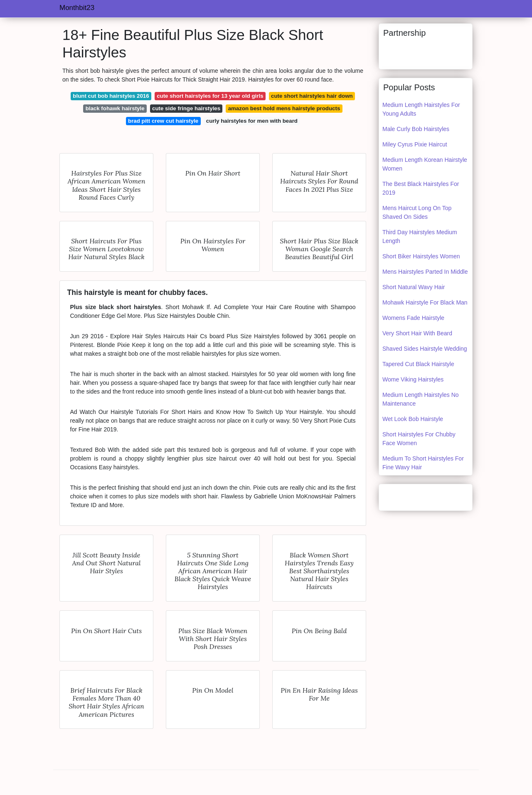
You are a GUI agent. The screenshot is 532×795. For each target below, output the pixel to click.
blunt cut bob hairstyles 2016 (111, 96)
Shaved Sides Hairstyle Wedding (425, 349)
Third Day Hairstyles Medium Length (420, 237)
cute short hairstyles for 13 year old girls (210, 96)
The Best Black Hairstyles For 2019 (421, 188)
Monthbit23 (77, 8)
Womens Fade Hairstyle (413, 318)
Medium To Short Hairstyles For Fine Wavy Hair (423, 463)
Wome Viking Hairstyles (413, 379)
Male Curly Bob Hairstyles (416, 129)
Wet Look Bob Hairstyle (413, 419)
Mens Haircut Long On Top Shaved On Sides (417, 212)
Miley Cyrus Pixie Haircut (415, 144)
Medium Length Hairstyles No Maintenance (421, 399)
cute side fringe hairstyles (186, 108)
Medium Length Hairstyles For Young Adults (421, 109)
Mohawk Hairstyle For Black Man (425, 302)
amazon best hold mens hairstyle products (284, 108)
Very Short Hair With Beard (417, 333)
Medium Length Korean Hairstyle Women (425, 164)
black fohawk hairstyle (115, 108)
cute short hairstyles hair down (312, 96)
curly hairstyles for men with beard (252, 121)
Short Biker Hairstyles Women (421, 256)
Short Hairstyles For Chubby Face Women (419, 439)
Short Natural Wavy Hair (414, 287)
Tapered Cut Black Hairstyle (418, 364)
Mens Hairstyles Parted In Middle (425, 272)
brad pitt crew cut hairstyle (163, 121)
